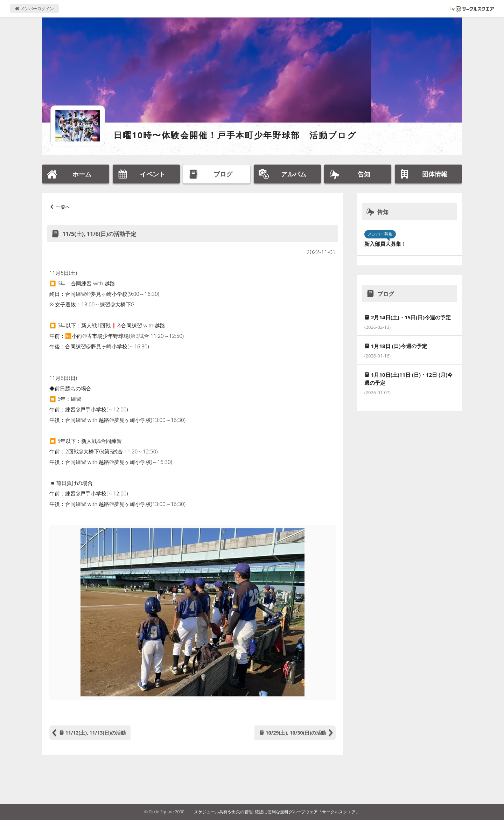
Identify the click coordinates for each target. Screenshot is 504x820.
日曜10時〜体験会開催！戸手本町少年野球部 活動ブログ (235, 135)
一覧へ (63, 207)
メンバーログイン (34, 9)
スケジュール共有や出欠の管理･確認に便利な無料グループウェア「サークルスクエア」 (277, 812)
